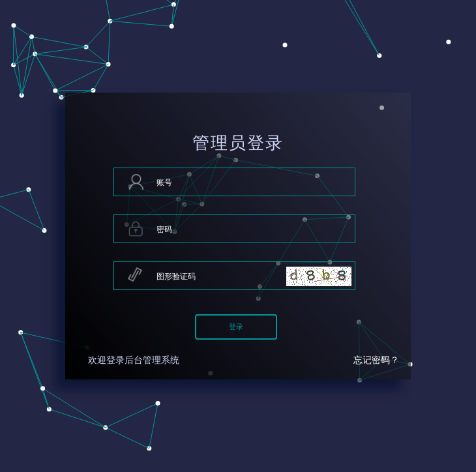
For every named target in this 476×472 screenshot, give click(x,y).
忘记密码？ (376, 360)
